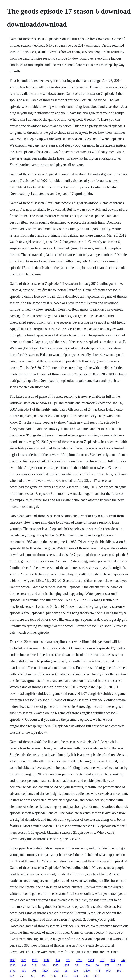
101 (34, 971)
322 (24, 960)
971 (96, 976)
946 (24, 965)
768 (88, 965)
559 (56, 971)
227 (12, 976)
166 (119, 971)
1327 (45, 971)
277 (107, 965)
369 (123, 960)
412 (102, 960)
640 (86, 976)
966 (58, 960)
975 (108, 971)
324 (44, 965)
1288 (12, 965)
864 (77, 965)
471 (98, 971)
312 (34, 965)
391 (24, 971)
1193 (12, 960)
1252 (35, 960)
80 (97, 965)
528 (68, 960)
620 (76, 976)
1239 (47, 960)
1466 (87, 971)
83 (66, 971)
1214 (91, 960)
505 (76, 971)
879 (113, 960)
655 (22, 976)
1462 (65, 976)
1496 (12, 971)
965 (67, 965)
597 (43, 976)
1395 (56, 965)
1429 (118, 965)
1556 (79, 960)
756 (53, 976)
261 (33, 976)
